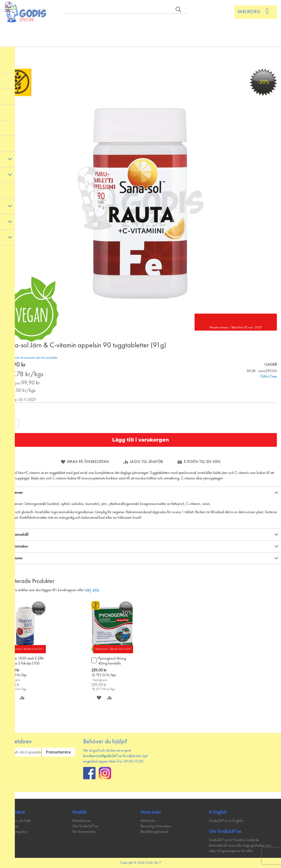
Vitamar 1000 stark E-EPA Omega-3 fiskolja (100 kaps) (25, 662)
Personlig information (156, 826)
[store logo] (26, 12)
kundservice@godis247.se (102, 756)
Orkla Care (269, 376)
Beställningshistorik (154, 832)
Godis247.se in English (226, 821)
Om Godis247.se (85, 826)
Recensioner (13, 558)
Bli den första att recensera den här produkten (31, 358)
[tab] (140, 492)
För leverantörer (84, 832)
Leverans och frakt (17, 821)
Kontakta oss (82, 821)
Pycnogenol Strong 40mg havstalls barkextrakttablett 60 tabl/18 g (114, 662)
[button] (22, 698)
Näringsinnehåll (16, 535)
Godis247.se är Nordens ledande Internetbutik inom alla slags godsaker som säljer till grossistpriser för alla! (240, 845)
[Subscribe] (58, 752)
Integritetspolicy (16, 832)
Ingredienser (13, 493)
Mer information (16, 546)
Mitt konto (148, 821)
